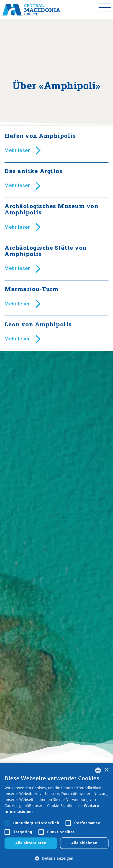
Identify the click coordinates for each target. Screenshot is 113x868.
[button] (56, 858)
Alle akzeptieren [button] (31, 843)
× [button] (106, 770)
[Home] (31, 10)
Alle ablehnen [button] (84, 843)
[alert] (56, 815)
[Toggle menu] (105, 10)
